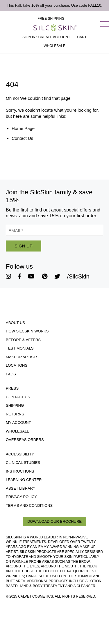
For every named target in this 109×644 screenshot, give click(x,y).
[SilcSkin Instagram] (8, 276)
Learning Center (24, 480)
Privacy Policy (21, 497)
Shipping (15, 405)
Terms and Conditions (29, 505)
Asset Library (20, 488)
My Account (18, 423)
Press (12, 388)
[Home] (55, 28)
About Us (15, 323)
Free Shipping (51, 19)
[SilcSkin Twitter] (57, 276)
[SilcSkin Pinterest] (45, 276)
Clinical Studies (23, 463)
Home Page (23, 128)
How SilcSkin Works (27, 331)
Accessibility (20, 454)
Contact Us (22, 138)
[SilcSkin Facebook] (19, 276)
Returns (15, 414)
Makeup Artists (22, 357)
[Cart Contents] (82, 37)
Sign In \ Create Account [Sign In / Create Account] (46, 37)
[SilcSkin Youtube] (31, 276)
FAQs (11, 374)
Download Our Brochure (54, 521)
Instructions (20, 471)
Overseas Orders (25, 440)
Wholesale (54, 46)
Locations (17, 365)
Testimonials (20, 348)
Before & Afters (23, 340)
